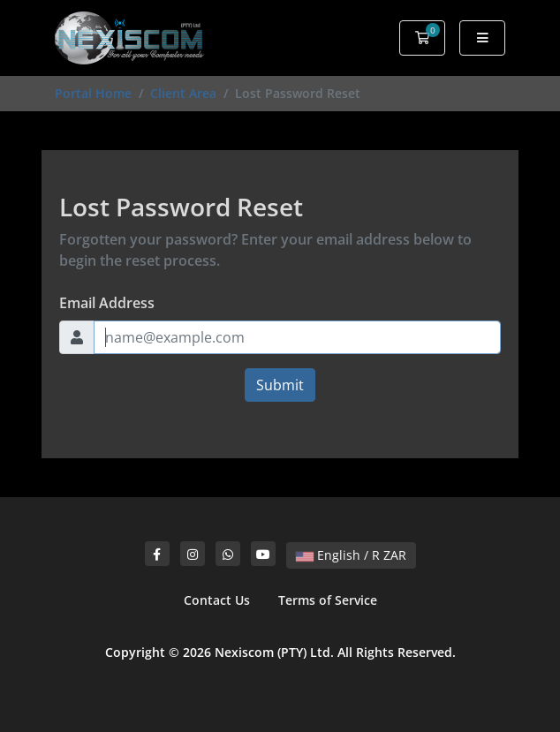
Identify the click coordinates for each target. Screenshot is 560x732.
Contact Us (217, 600)
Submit (280, 385)
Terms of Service (328, 600)
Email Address (107, 303)
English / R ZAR (351, 555)
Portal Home (93, 93)
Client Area (183, 93)
